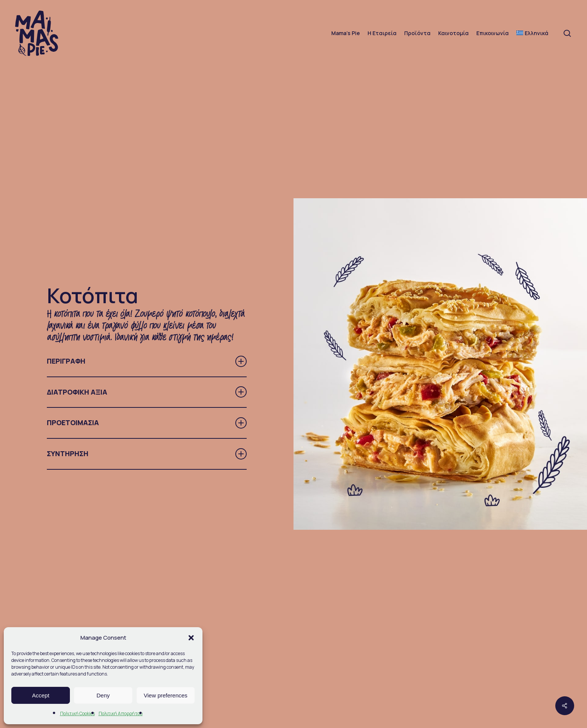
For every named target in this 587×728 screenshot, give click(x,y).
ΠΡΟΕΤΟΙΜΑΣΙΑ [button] (147, 423)
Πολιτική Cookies (77, 713)
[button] (191, 638)
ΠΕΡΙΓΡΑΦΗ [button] (147, 361)
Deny (103, 695)
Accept (41, 695)
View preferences (166, 695)
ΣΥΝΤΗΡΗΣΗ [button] (147, 454)
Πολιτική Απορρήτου (121, 713)
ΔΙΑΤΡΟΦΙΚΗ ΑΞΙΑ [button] (147, 392)
